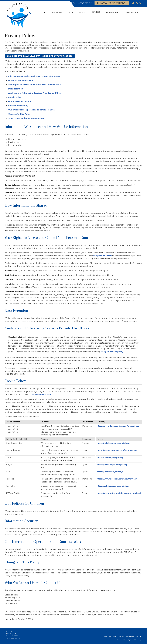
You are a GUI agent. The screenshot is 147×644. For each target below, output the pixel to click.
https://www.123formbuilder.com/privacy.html (119, 493)
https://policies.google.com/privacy (114, 443)
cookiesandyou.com (41, 395)
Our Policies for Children (20, 102)
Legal (115, 636)
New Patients (113, 12)
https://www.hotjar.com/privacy (112, 465)
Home (43, 12)
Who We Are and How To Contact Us (26, 118)
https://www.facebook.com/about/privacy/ (117, 479)
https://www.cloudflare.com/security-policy (118, 450)
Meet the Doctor (77, 12)
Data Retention (16, 89)
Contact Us (132, 12)
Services (96, 12)
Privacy (121, 636)
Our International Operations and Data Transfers (32, 110)
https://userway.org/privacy (110, 458)
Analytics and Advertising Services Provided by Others (35, 93)
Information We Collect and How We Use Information (34, 76)
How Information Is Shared (21, 81)
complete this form (102, 256)
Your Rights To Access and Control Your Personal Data (34, 85)
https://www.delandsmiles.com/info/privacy (118, 426)
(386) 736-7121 (86, 3)
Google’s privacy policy (112, 352)
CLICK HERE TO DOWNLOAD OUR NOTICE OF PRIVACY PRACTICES (40, 56)
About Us (57, 12)
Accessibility (130, 636)
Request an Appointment (112, 3)
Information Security (18, 106)
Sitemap (138, 636)
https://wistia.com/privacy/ (110, 472)
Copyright (108, 636)
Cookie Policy (15, 97)
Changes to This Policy (19, 114)
